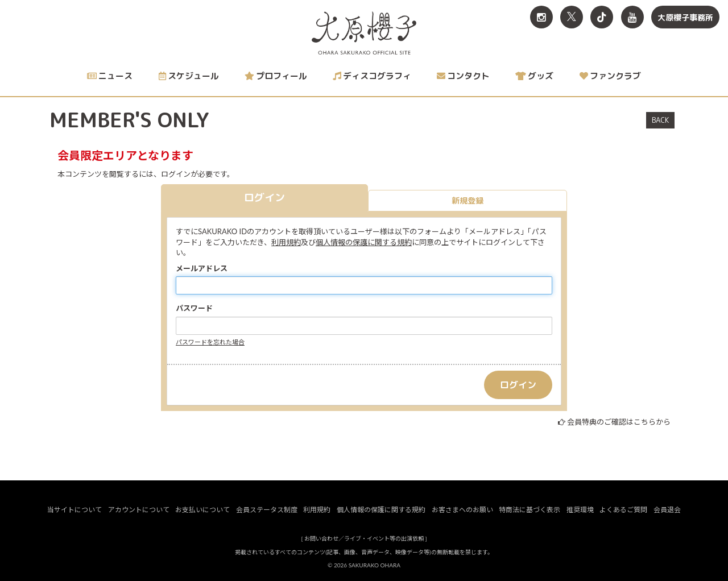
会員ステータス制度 (267, 510)
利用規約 (286, 242)
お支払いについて (202, 510)
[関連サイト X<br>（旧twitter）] (572, 17)
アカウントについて (139, 510)
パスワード (194, 308)
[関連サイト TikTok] (602, 17)
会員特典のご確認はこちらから (619, 422)
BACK (660, 120)
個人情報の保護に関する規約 (364, 242)
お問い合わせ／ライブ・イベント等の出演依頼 (364, 538)
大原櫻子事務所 (685, 17)
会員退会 (667, 510)
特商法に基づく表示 (530, 510)
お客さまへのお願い (462, 510)
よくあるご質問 (623, 510)
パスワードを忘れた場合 (210, 342)
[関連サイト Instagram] (541, 17)
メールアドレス (202, 268)
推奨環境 (580, 510)
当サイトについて (75, 510)
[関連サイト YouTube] (632, 17)
